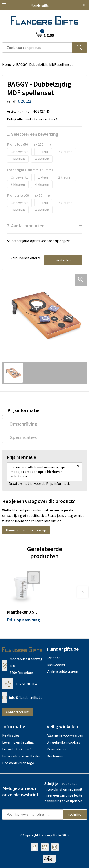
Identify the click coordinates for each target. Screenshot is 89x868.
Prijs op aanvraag (23, 620)
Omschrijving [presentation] (23, 424)
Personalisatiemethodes (21, 756)
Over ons (53, 658)
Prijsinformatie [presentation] (23, 410)
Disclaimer (55, 756)
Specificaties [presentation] (23, 437)
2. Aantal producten (26, 226)
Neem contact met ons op (26, 530)
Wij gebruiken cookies (63, 742)
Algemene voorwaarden (65, 735)
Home (7, 64)
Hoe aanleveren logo (18, 763)
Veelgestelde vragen (62, 671)
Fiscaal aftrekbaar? (17, 749)
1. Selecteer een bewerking (33, 134)
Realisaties (11, 735)
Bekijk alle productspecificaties (32, 119)
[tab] (23, 410)
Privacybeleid (57, 749)
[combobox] (37, 47)
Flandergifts (40, 5)
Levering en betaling (18, 742)
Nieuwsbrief (56, 665)
